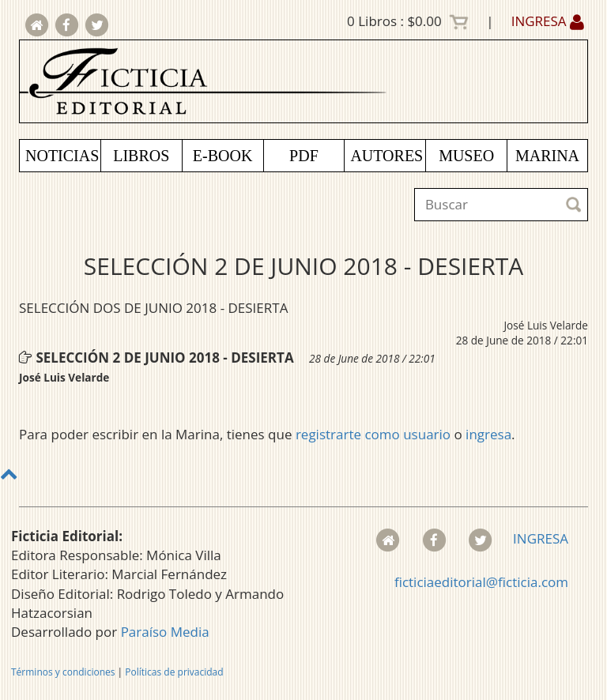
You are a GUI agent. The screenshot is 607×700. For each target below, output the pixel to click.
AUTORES (386, 156)
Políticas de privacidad (174, 672)
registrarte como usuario (373, 434)
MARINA (547, 156)
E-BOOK (223, 156)
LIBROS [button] (141, 156)
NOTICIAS (62, 156)
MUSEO (466, 156)
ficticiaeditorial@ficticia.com (481, 582)
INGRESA (548, 21)
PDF (304, 156)
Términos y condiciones (63, 672)
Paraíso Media (165, 632)
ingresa (488, 434)
